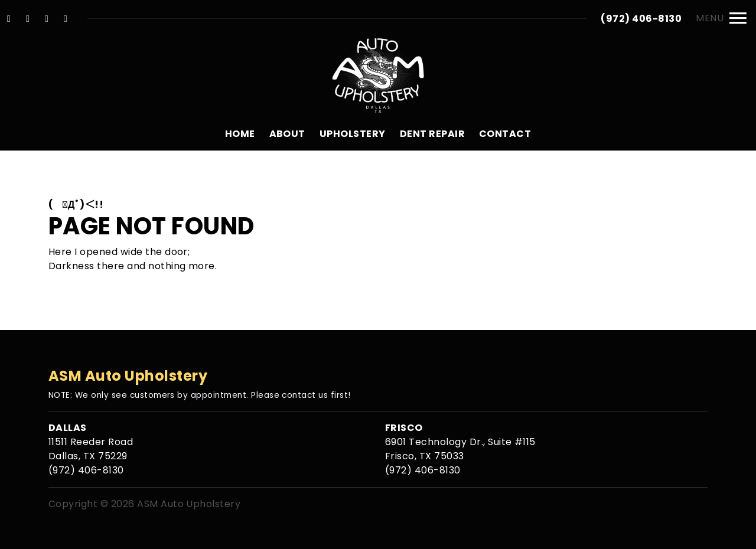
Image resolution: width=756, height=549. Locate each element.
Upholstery (353, 134)
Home (240, 134)
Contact (505, 134)
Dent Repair (432, 134)
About (287, 134)
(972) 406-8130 (641, 19)
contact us (305, 395)
